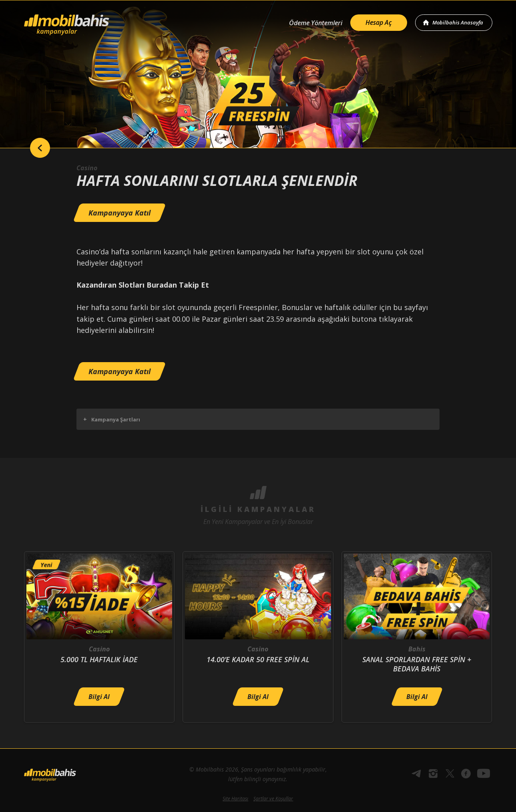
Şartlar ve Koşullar (273, 799)
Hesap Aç (379, 22)
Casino (87, 168)
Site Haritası (235, 799)
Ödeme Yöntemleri (316, 23)
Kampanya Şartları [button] (112, 419)
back (40, 148)
